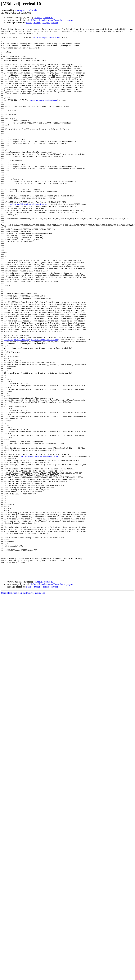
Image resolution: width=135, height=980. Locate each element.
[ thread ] (37, 23)
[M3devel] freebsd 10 (44, 18)
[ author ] (55, 23)
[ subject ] (46, 23)
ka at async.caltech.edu (17, 402)
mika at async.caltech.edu (47, 39)
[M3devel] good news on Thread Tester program (52, 20)
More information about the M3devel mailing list (23, 702)
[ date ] (29, 23)
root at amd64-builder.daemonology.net (29, 240)
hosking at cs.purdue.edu (26, 10)
